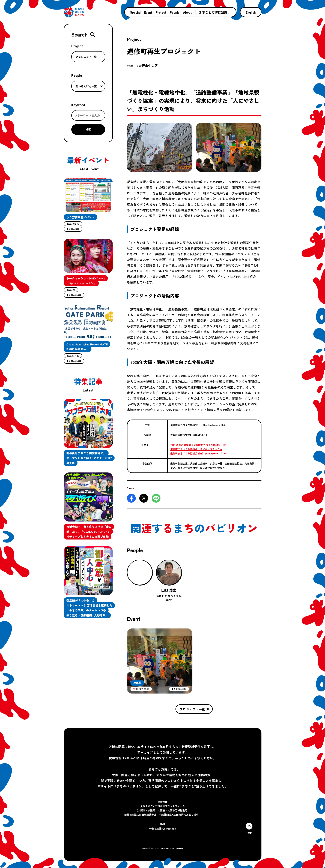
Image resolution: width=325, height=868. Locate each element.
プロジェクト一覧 (89, 57)
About (187, 12)
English (251, 12)
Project (161, 12)
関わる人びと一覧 (89, 86)
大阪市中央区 (147, 66)
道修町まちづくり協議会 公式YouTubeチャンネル (198, 453)
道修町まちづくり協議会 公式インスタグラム (196, 449)
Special (135, 12)
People (175, 12)
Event (148, 12)
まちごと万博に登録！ (215, 12)
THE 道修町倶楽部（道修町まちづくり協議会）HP (198, 445)
